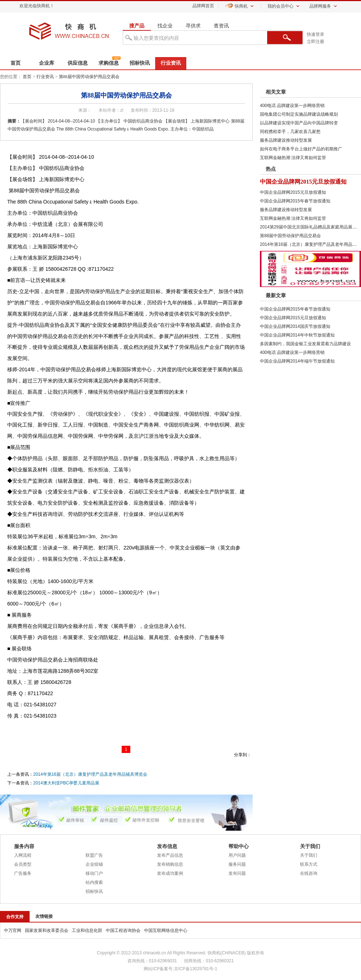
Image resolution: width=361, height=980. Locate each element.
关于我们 (309, 855)
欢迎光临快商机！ (37, 6)
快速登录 (316, 34)
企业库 (47, 63)
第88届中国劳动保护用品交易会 (89, 77)
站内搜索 (94, 882)
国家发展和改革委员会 (47, 930)
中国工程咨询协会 (123, 930)
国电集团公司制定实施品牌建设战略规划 (299, 114)
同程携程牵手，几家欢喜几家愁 (290, 132)
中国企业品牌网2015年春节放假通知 (295, 201)
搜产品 (137, 26)
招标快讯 (140, 63)
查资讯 (221, 26)
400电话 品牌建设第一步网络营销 (292, 106)
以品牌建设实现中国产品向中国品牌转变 (299, 123)
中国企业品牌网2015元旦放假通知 (303, 182)
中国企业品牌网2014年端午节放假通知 (297, 361)
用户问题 (237, 855)
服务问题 (237, 864)
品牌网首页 (203, 6)
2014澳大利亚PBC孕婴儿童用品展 (66, 783)
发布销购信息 (170, 864)
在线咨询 (309, 873)
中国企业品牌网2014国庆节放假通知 (295, 326)
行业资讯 (171, 63)
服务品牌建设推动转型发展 (286, 140)
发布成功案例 (170, 873)
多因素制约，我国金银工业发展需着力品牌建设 (305, 344)
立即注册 (316, 42)
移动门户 (94, 873)
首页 (16, 63)
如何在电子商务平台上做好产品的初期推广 (301, 149)
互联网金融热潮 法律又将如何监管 (293, 158)
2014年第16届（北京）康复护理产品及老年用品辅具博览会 (90, 774)
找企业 (165, 26)
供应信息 (78, 63)
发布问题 (237, 873)
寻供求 (193, 26)
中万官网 (13, 930)
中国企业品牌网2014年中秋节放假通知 (297, 335)
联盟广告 (94, 855)
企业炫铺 (94, 864)
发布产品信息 (170, 855)
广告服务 (23, 873)
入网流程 (23, 855)
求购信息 (109, 63)
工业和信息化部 (87, 930)
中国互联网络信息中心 (166, 930)
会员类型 (23, 864)
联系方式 (309, 864)
